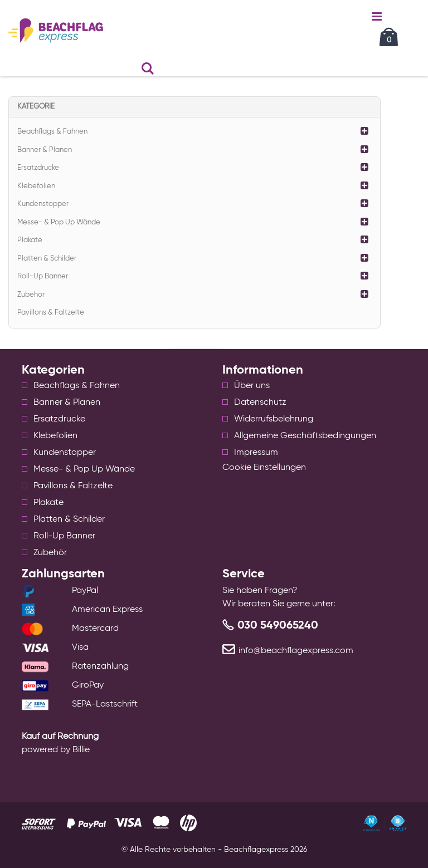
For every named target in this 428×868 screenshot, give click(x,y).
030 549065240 (278, 626)
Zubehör (31, 295)
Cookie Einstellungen (264, 468)
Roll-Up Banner (43, 276)
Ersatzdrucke (38, 168)
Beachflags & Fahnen (52, 132)
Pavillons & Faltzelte (51, 313)
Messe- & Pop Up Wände (59, 222)
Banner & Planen (45, 150)
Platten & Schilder (47, 259)
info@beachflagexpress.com (296, 651)
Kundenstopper (43, 204)
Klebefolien (36, 186)
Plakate (30, 240)
